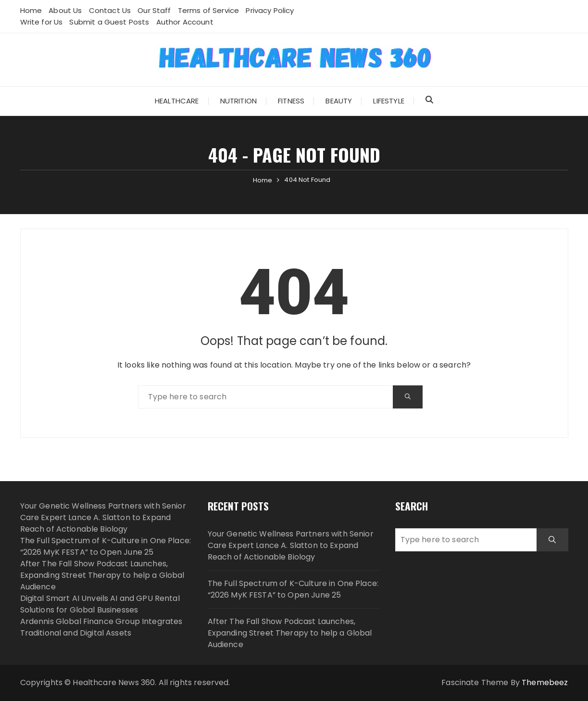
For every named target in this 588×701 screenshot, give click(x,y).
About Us (65, 10)
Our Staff (154, 10)
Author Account (185, 22)
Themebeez (545, 682)
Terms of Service (208, 10)
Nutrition (238, 101)
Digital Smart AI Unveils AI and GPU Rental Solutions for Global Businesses (100, 604)
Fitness (291, 101)
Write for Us (42, 22)
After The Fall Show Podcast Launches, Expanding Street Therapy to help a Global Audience (102, 575)
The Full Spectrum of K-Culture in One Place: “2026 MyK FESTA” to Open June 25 (106, 546)
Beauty (339, 101)
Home (31, 10)
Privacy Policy (270, 10)
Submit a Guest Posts (109, 22)
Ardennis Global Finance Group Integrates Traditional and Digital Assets (101, 627)
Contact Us (110, 10)
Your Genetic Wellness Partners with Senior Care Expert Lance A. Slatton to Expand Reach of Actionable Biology (103, 517)
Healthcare (177, 101)
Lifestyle (388, 101)
